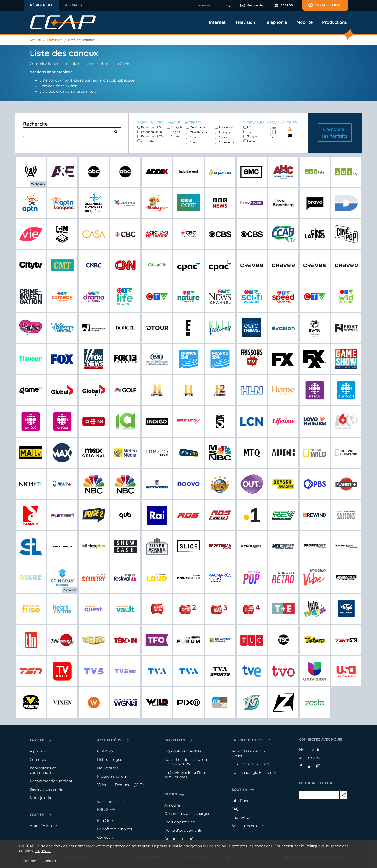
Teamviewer (242, 817)
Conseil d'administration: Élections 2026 (186, 762)
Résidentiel (42, 5)
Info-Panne (242, 801)
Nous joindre (41, 798)
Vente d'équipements (183, 830)
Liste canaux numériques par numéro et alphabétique (87, 80)
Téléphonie (276, 22)
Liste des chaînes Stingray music (68, 91)
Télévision (245, 22)
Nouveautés (108, 768)
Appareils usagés (180, 839)
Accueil (35, 40)
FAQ (235, 809)
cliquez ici (43, 851)
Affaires (73, 5)
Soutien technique (247, 826)
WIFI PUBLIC (111, 802)
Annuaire (172, 805)
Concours (106, 837)
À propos (38, 751)
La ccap (41, 740)
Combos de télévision (58, 86)
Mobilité (305, 22)
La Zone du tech (251, 740)
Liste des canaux (81, 40)
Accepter (30, 861)
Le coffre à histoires (115, 829)
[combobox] (214, 5)
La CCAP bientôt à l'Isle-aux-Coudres (185, 775)
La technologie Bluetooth (254, 772)
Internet (217, 22)
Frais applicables (180, 822)
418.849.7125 (310, 758)
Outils (175, 794)
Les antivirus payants (251, 764)
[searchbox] (214, 5)
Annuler (51, 861)
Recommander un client (51, 781)
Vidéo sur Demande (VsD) (121, 785)
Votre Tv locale (43, 826)
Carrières (38, 759)
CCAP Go (105, 751)
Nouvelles (179, 740)
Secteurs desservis (46, 789)
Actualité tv (113, 740)
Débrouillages (110, 759)
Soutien (243, 790)
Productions (335, 22)
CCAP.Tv (41, 815)
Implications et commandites (43, 770)
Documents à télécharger (187, 813)
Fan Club (105, 820)
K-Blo (106, 810)
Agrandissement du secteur (249, 753)
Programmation (111, 776)
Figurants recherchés (183, 751)
